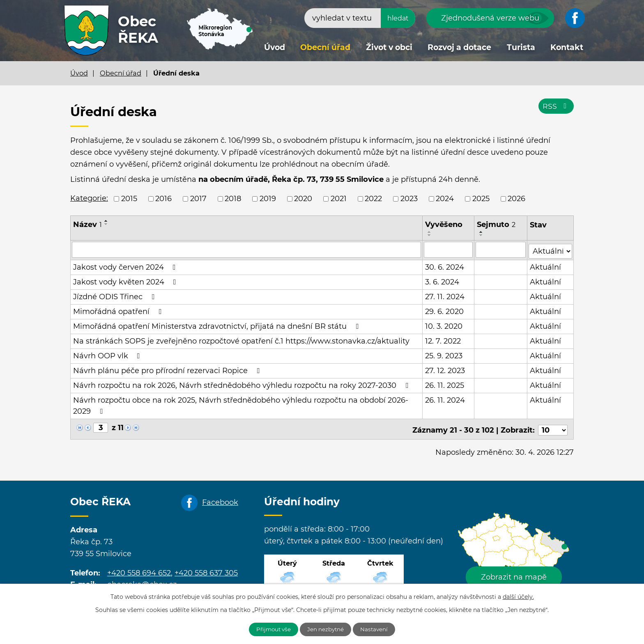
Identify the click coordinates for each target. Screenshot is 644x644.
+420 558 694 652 (139, 569)
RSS (556, 108)
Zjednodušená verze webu (490, 18)
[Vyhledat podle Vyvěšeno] (449, 250)
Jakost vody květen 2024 (126, 281)
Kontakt (567, 47)
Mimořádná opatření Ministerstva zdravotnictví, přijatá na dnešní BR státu (217, 325)
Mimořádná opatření (119, 310)
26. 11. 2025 (445, 384)
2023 (409, 199)
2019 (268, 199)
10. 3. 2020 (444, 325)
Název (87, 225)
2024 (445, 199)
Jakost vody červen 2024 (126, 266)
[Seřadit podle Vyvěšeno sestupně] (430, 235)
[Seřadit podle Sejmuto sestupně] (482, 235)
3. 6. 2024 (443, 281)
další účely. (518, 596)
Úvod (275, 47)
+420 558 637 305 (206, 569)
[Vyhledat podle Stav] (551, 249)
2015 (129, 199)
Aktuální (546, 266)
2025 (481, 199)
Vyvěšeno (444, 225)
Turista (521, 47)
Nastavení (378, 629)
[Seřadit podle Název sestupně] (106, 224)
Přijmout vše (270, 629)
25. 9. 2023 (444, 355)
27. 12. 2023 (445, 369)
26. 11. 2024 (445, 399)
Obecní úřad (325, 47)
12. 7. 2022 (443, 340)
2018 (233, 199)
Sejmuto (497, 225)
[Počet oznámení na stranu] (553, 427)
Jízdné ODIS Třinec (115, 296)
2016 (163, 199)
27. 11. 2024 (445, 296)
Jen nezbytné (327, 629)
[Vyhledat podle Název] (247, 250)
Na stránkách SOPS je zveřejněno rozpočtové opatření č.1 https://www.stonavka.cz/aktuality (241, 340)
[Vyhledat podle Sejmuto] (501, 250)
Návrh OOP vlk (108, 355)
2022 (373, 199)
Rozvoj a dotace (459, 47)
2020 (303, 199)
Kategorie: (89, 198)
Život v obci (389, 47)
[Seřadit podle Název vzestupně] (106, 221)
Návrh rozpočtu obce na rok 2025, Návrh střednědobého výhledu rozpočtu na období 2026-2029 (241, 405)
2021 (339, 199)
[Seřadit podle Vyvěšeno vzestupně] (430, 232)
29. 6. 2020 (445, 310)
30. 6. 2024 (445, 266)
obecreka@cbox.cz (142, 581)
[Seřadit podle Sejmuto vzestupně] (482, 232)
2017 (198, 199)
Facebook (220, 499)
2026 (516, 199)
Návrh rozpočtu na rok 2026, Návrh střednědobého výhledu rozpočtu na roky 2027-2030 (242, 384)
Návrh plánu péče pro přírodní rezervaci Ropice (168, 369)
